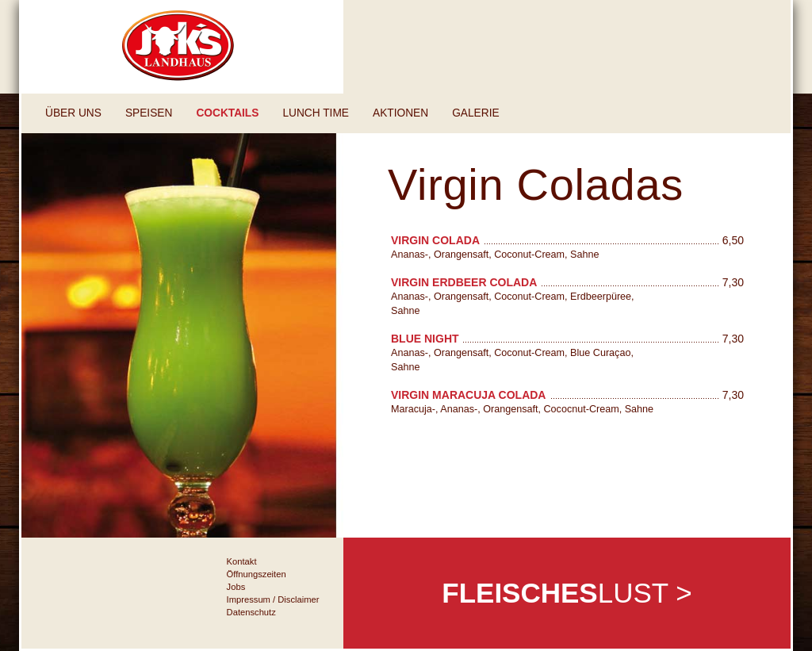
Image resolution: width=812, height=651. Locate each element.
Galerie (475, 113)
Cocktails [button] (227, 113)
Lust (567, 593)
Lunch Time (316, 113)
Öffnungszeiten (257, 574)
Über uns (73, 113)
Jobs (236, 587)
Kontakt (242, 561)
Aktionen (400, 113)
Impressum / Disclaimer (273, 599)
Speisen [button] (149, 113)
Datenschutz (251, 612)
